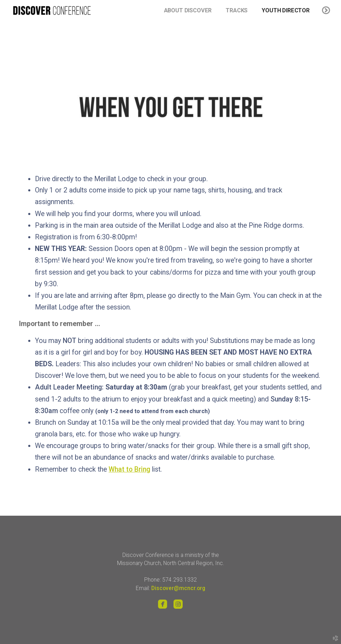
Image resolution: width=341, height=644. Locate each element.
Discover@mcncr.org (178, 588)
